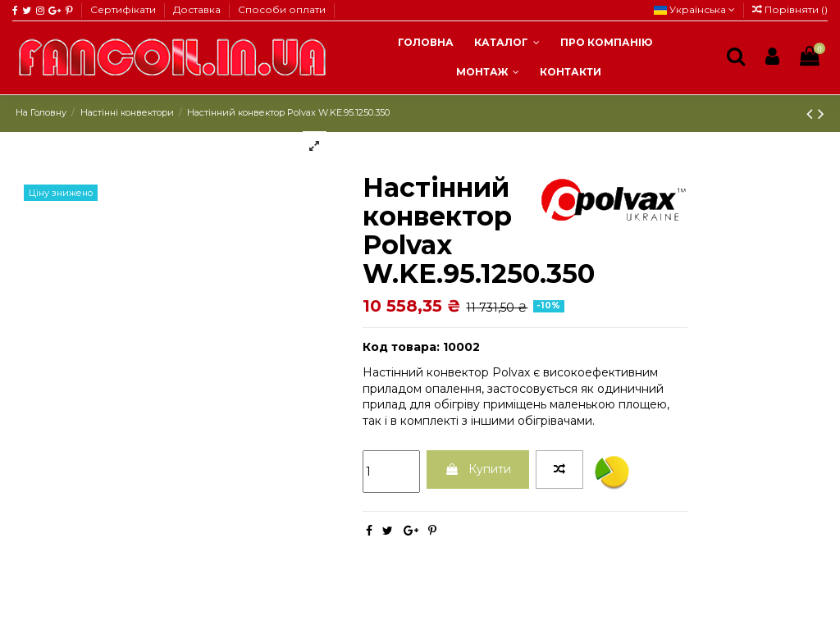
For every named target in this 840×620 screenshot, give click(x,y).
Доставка (198, 9)
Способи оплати (282, 9)
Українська (694, 9)
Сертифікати (124, 9)
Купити (478, 469)
